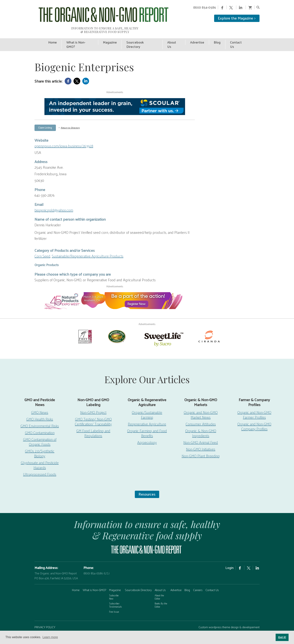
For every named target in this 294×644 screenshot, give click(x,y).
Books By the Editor (161, 596)
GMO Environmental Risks (40, 417)
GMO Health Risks (40, 410)
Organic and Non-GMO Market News (201, 406)
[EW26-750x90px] (115, 291)
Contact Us (212, 581)
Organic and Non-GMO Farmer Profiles (254, 406)
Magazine (115, 581)
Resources (147, 485)
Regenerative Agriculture (147, 415)
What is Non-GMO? (94, 581)
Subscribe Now (114, 588)
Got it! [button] (282, 637)
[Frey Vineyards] (85, 327)
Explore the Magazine (237, 18)
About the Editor (159, 588)
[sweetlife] (163, 330)
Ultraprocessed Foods (40, 465)
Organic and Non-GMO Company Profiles (254, 417)
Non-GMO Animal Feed (201, 433)
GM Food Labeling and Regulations (93, 424)
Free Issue (114, 602)
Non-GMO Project (93, 403)
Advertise (176, 581)
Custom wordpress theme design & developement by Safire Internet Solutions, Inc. (229, 620)
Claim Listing (45, 118)
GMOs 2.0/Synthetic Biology (40, 444)
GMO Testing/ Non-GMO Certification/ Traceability (93, 412)
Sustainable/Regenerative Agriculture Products (88, 247)
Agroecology (147, 433)
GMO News (40, 403)
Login (229, 558)
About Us (160, 581)
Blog (187, 581)
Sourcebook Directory (138, 581)
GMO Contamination (40, 423)
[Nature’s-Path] (117, 327)
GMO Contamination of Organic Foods (40, 433)
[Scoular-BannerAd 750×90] (115, 97)
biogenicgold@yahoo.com (54, 201)
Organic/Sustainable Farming (147, 406)
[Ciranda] (209, 327)
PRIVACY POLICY (45, 618)
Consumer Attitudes (201, 415)
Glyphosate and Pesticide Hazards (40, 456)
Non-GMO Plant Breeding (201, 447)
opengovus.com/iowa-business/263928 (64, 137)
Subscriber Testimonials (115, 596)
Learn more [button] (50, 637)
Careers (198, 581)
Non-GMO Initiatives (201, 440)
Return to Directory (70, 119)
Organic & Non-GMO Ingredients (201, 424)
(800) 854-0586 (205, 7)
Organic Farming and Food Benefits (147, 424)
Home (76, 581)
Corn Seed (42, 247)
